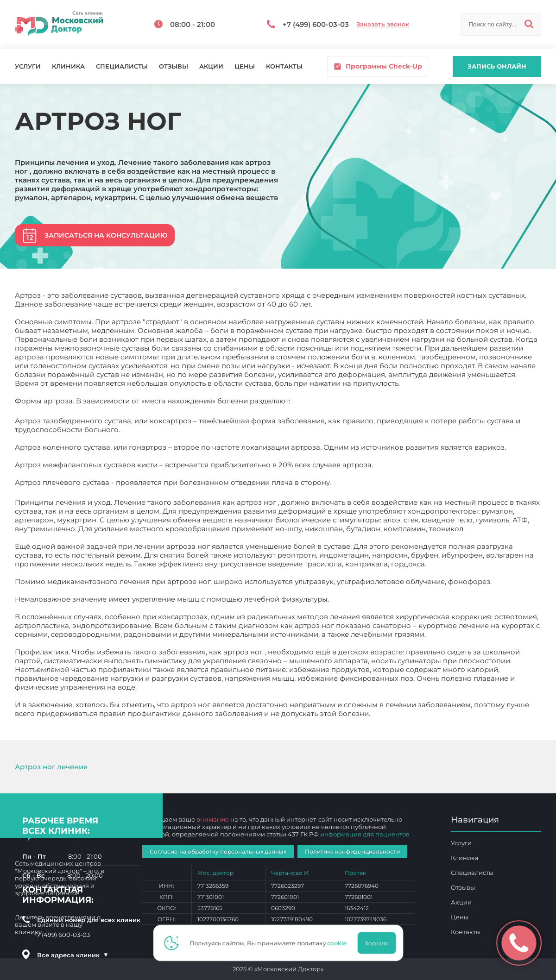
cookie (340, 943)
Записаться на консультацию (106, 235)
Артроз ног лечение (51, 767)
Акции (211, 66)
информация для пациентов (365, 834)
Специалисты (122, 66)
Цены (245, 66)
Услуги (28, 66)
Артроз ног (392, 713)
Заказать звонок (383, 24)
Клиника (68, 66)
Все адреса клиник (73, 955)
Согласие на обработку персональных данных (218, 851)
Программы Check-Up (378, 66)
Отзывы (174, 66)
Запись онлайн (497, 66)
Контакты (284, 66)
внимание (213, 819)
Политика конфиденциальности (352, 851)
